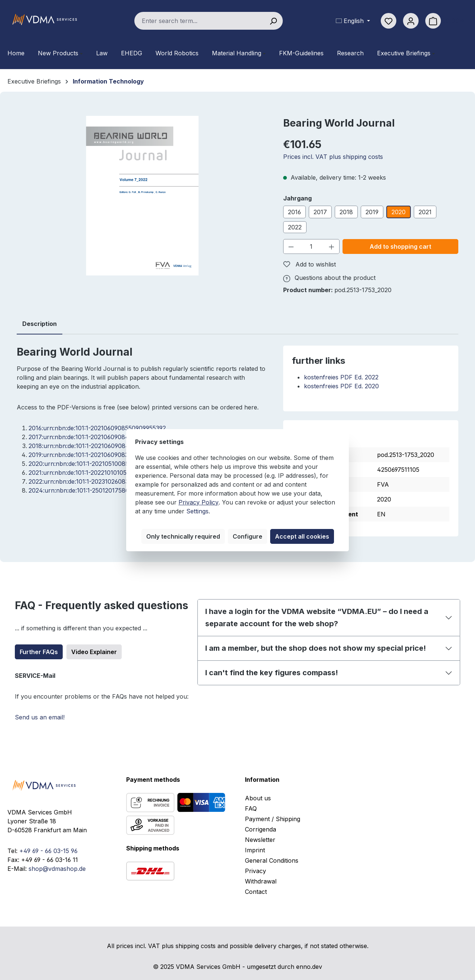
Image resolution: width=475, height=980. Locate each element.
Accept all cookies (302, 536)
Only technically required (183, 536)
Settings (197, 511)
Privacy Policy (199, 502)
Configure (248, 536)
